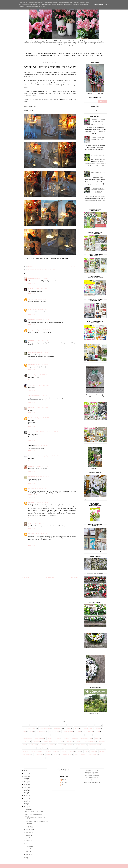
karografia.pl (105, 866)
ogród (69, 725)
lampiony (77, 728)
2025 (26, 773)
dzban (98, 732)
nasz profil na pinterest (92, 773)
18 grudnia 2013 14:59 (42, 365)
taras (39, 748)
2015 (26, 801)
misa (62, 742)
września (28, 832)
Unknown (31, 489)
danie (56, 742)
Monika (65, 780)
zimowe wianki (37, 742)
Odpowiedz (32, 283)
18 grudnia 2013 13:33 (42, 320)
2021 (26, 784)
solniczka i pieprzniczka (37, 758)
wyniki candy (52, 270)
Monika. (31, 289)
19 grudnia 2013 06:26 (54, 432)
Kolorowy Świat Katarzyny (37, 456)
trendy (46, 735)
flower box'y (65, 55)
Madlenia (31, 309)
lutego (28, 852)
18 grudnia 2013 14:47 (49, 353)
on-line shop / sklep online (47, 54)
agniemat (31, 299)
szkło (24, 745)
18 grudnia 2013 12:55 (41, 309)
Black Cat (31, 340)
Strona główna (31, 54)
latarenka (57, 738)
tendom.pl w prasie (54, 732)
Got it (107, 5)
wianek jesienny (58, 728)
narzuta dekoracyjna (90, 742)
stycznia (28, 854)
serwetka (25, 758)
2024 (26, 776)
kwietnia (28, 846)
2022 (26, 782)
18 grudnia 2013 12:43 (41, 299)
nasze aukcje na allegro (92, 780)
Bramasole (32, 365)
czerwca (28, 841)
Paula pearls (32, 330)
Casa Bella (52, 745)
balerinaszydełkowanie (35, 353)
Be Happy (31, 466)
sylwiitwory (32, 385)
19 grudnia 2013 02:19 (42, 408)
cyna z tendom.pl (98, 735)
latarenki (66, 738)
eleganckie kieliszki (45, 728)
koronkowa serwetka (37, 751)
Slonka (31, 375)
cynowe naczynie (40, 738)
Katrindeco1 (32, 418)
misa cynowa (70, 742)
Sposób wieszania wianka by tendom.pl (98, 139)
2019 (26, 790)
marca (28, 849)
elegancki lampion (68, 735)
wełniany (93, 751)
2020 (26, 787)
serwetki (64, 751)
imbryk (49, 738)
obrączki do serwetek (28, 748)
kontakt (85, 55)
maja (27, 843)
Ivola (30, 523)
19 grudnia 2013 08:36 (43, 446)
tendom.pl (39, 270)
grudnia (28, 809)
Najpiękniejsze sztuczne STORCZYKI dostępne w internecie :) (98, 191)
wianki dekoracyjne (58, 725)
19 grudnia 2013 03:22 (43, 418)
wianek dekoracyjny (44, 725)
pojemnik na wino (67, 755)
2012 (26, 858)
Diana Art (31, 408)
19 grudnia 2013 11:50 (42, 466)
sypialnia (102, 742)
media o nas (99, 55)
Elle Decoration (27, 755)
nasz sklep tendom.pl (92, 778)
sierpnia (28, 835)
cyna (32, 732)
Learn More (99, 5)
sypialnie (72, 751)
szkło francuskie (89, 732)
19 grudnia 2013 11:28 (52, 456)
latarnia (74, 738)
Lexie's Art (32, 477)
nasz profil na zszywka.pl (92, 775)
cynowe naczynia (27, 738)
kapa (92, 748)
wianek (45, 270)
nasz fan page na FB (92, 770)
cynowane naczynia (68, 732)
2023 (26, 779)
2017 (26, 796)
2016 (26, 798)
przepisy (38, 735)
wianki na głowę (96, 54)
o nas (92, 55)
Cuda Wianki (62, 745)
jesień (90, 725)
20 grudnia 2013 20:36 (41, 489)
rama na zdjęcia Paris (80, 755)
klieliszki (25, 751)
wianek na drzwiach (80, 725)
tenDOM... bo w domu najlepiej (37, 866)
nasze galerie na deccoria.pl (92, 782)
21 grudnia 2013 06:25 (41, 503)
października (30, 829)
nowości (68, 728)
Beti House (32, 320)
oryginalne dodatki (28, 735)
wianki (33, 725)
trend (86, 751)
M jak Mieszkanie (39, 755)
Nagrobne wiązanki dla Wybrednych (98, 173)
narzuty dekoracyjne (94, 745)
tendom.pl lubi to (88, 728)
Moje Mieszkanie (83, 748)
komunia (79, 732)
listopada (28, 827)
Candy (27, 270)
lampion (98, 725)
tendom (32, 270)
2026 (26, 771)
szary (79, 751)
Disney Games (33, 495)
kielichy (98, 728)
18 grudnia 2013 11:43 (48, 278)
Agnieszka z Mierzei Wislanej (37, 432)
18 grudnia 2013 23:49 (40, 375)
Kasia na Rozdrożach (35, 278)
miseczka (79, 742)
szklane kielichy (41, 732)
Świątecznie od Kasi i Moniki (34, 814)
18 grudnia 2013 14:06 (42, 340)
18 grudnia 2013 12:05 (41, 289)
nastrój (48, 755)
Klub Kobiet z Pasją (71, 748)
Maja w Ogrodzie (55, 735)
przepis (24, 732)
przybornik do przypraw (52, 751)
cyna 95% (70, 745)
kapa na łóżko (100, 748)
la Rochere (79, 735)
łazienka (102, 751)
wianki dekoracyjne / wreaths (49, 55)
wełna (46, 748)
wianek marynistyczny (56, 748)
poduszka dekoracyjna (86, 738)
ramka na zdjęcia (93, 755)
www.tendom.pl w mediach (29, 728)
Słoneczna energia (98, 156)
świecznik (88, 735)
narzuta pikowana (81, 745)
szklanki (98, 738)
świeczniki (43, 745)
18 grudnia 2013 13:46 (43, 330)
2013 (26, 807)
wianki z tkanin (33, 745)
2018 (26, 793)
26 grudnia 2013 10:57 (39, 523)
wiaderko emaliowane (52, 758)
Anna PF (31, 396)
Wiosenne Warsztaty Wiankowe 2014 (98, 121)
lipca (27, 838)
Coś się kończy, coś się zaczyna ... (35, 811)
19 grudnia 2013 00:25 (43, 385)
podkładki (57, 755)
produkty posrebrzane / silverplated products (74, 54)
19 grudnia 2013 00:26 (41, 396)
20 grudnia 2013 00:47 (42, 477)
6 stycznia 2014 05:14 (41, 534)
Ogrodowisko (47, 742)
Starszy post (74, 577)
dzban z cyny (26, 742)
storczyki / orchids (31, 55)
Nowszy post (26, 577)
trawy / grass (76, 55)
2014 (26, 804)
